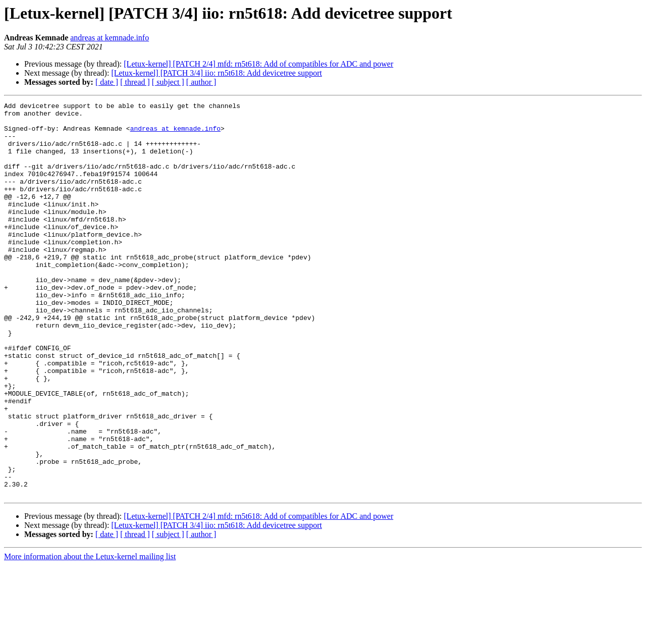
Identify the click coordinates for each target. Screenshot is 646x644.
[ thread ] (135, 82)
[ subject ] (168, 82)
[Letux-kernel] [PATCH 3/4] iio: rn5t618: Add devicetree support (217, 73)
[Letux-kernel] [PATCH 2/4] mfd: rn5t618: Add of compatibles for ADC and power (258, 64)
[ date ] (107, 82)
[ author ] (201, 82)
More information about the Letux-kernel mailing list (90, 635)
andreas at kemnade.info (110, 38)
